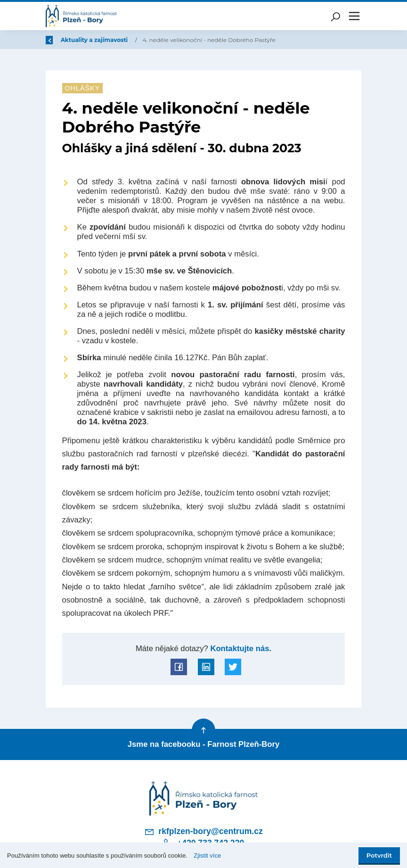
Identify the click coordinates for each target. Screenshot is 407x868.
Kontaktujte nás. (240, 649)
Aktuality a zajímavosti (151, 40)
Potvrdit (379, 855)
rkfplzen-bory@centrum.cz (203, 832)
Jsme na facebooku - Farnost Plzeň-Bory (203, 744)
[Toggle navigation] (354, 16)
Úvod (95, 40)
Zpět (59, 40)
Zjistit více (207, 856)
